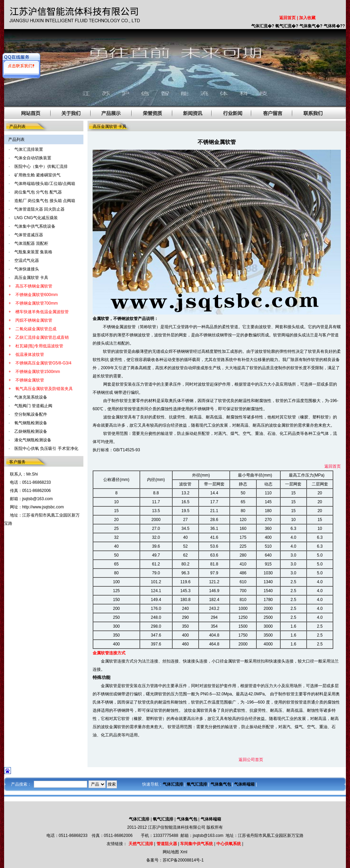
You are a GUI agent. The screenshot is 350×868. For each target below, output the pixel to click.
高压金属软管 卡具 (31, 278)
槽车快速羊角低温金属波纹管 (42, 312)
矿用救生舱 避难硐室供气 (37, 175)
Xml (184, 852)
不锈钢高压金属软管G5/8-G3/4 (43, 363)
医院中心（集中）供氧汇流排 (41, 166)
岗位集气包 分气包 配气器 (38, 192)
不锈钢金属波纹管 (119, 327)
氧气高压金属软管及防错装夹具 (44, 389)
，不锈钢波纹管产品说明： (134, 319)
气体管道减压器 (29, 235)
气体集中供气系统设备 (35, 226)
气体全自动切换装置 (33, 158)
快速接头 (191, 661)
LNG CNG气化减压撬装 (36, 218)
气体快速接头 (27, 269)
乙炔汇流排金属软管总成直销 (42, 337)
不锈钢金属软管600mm (37, 295)
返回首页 (287, 18)
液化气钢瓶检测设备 (33, 440)
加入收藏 (307, 18)
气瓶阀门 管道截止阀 (33, 406)
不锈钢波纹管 (138, 335)
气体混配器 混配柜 (31, 243)
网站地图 (171, 852)
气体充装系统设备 (31, 397)
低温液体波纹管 (30, 355)
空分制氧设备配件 (31, 414)
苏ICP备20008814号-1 (183, 860)
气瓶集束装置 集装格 (33, 252)
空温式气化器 (27, 261)
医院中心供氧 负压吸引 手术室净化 (46, 449)
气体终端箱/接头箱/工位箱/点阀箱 (45, 184)
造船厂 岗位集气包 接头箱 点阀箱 (45, 201)
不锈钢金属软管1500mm (38, 372)
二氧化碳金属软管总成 (36, 329)
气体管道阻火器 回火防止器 (39, 209)
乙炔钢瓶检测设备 (31, 431)
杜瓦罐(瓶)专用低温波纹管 (39, 346)
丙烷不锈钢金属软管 (34, 320)
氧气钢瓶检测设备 (31, 423)
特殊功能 (102, 677)
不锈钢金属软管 (30, 380)
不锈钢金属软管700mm (37, 303)
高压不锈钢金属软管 (34, 286)
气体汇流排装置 (29, 149)
